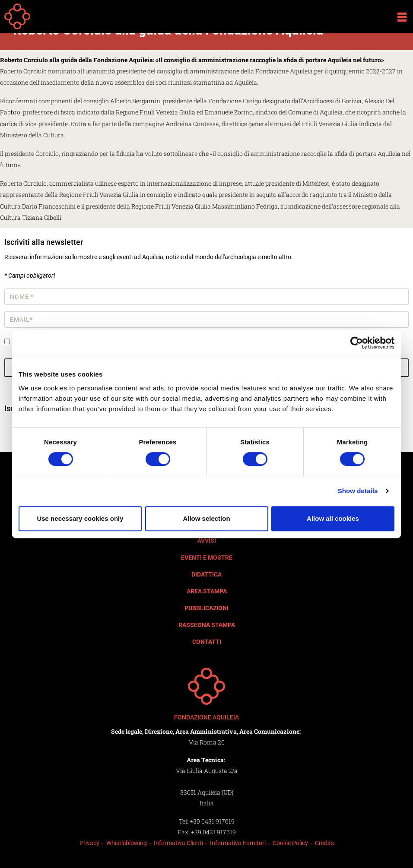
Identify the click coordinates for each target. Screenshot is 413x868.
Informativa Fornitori (238, 843)
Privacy (89, 843)
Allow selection (206, 518)
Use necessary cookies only (80, 518)
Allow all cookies (333, 518)
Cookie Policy (290, 843)
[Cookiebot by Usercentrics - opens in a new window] (357, 343)
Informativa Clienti (178, 843)
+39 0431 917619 (212, 821)
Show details (358, 491)
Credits (324, 843)
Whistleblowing (127, 843)
